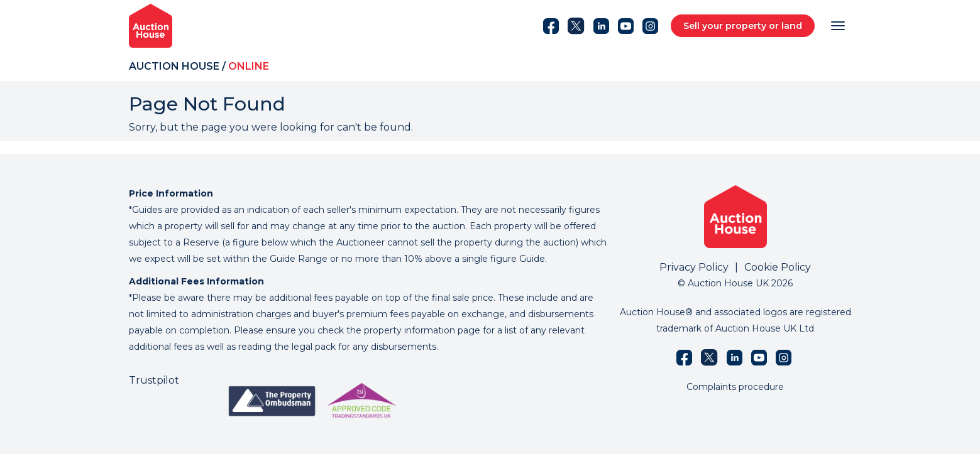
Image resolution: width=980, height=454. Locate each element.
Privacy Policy (694, 267)
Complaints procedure (735, 387)
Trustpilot (154, 380)
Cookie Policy (778, 267)
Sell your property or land (743, 26)
